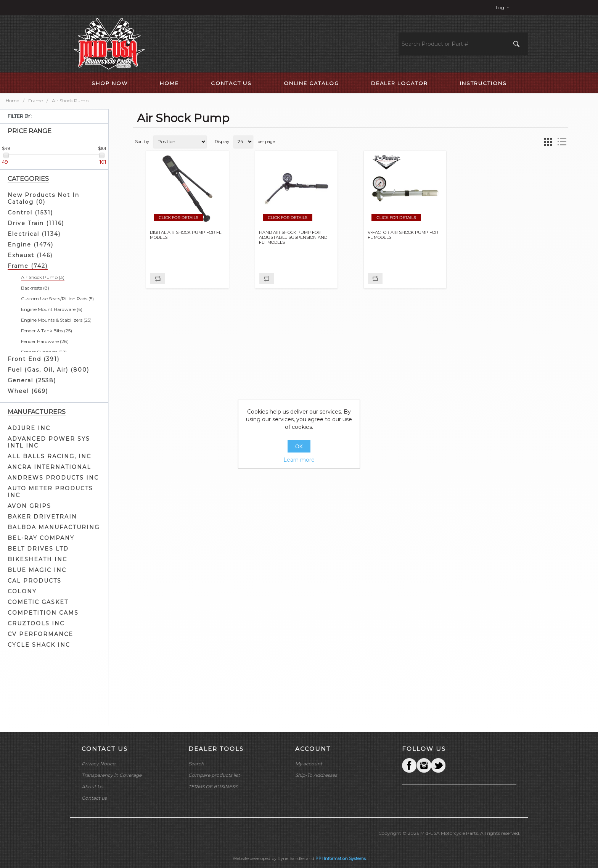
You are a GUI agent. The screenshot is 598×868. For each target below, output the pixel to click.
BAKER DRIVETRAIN (42, 517)
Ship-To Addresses (316, 775)
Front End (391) (34, 359)
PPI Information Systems (341, 858)
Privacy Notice (98, 764)
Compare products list (214, 775)
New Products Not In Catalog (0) (43, 198)
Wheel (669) (28, 391)
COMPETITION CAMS (43, 613)
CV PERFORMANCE (40, 634)
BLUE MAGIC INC (37, 570)
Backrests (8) (35, 288)
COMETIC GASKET (38, 602)
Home (12, 101)
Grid (548, 142)
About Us (92, 787)
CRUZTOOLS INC (36, 623)
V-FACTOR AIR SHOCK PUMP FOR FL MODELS (403, 235)
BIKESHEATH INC (37, 559)
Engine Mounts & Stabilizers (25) (56, 320)
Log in (503, 7)
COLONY (22, 591)
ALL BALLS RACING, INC (49, 456)
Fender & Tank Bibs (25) (47, 331)
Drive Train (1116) (36, 223)
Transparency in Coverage (112, 775)
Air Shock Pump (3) (43, 277)
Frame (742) (28, 266)
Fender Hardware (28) (45, 341)
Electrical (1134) (34, 234)
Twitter (424, 765)
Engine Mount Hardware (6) (52, 309)
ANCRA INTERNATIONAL (49, 467)
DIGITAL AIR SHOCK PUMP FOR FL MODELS (186, 235)
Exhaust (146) (30, 255)
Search (196, 764)
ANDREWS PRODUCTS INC (53, 478)
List (562, 142)
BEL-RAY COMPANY (41, 538)
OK (299, 446)
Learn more (299, 460)
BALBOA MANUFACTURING (54, 527)
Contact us (94, 798)
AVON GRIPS (29, 506)
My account (309, 764)
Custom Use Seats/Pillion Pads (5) (57, 299)
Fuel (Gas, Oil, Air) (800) (48, 370)
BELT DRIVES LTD (38, 549)
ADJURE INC (29, 428)
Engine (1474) (31, 245)
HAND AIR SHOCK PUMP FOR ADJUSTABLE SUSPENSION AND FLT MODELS (293, 238)
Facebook (409, 765)
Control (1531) (30, 213)
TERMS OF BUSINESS (213, 787)
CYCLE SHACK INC (39, 645)
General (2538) (32, 380)
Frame (35, 101)
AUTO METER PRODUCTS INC (50, 492)
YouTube (438, 765)
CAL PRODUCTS (35, 581)
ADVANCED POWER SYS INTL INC (49, 442)
